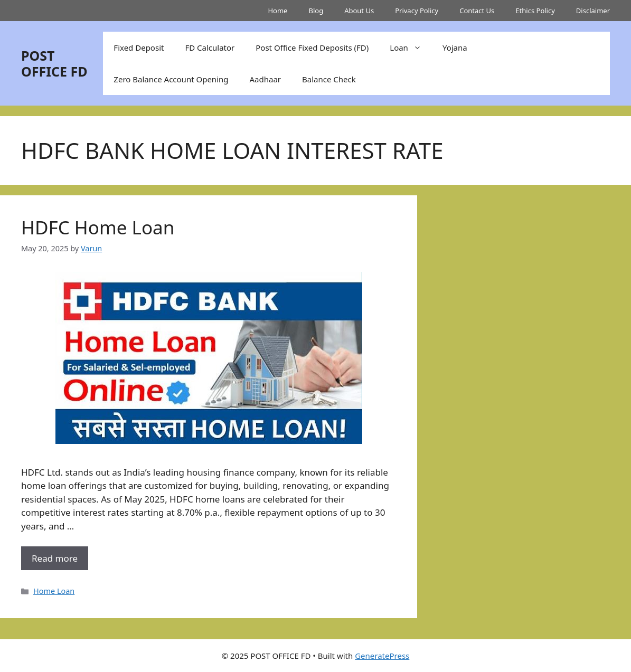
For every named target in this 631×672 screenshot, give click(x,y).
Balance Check (329, 79)
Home (277, 11)
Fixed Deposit (139, 48)
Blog (316, 11)
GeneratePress (382, 656)
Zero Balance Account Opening (171, 79)
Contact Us (477, 11)
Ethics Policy (535, 11)
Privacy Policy (417, 11)
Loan (411, 48)
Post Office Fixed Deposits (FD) (312, 48)
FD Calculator (210, 48)
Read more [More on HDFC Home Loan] (55, 558)
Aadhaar (266, 79)
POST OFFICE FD (54, 63)
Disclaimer (593, 11)
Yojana (455, 48)
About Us (359, 11)
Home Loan (54, 591)
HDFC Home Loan (98, 227)
